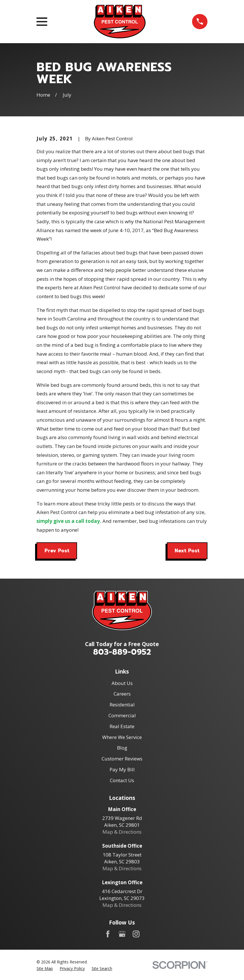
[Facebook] (108, 934)
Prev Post (57, 551)
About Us (122, 683)
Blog (122, 748)
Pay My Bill (122, 769)
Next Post (187, 551)
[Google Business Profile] (122, 934)
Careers (122, 694)
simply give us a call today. (69, 521)
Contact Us (122, 780)
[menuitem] (45, 969)
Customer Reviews (122, 759)
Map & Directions (122, 832)
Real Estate (122, 726)
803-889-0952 (122, 652)
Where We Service (122, 737)
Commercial (122, 715)
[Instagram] (136, 934)
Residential (122, 705)
